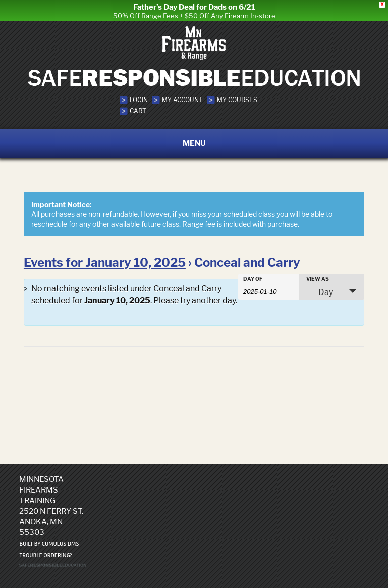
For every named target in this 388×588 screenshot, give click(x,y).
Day (320, 287)
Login (139, 95)
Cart (138, 106)
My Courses (237, 95)
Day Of (253, 274)
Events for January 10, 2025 (105, 258)
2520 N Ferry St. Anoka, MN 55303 (51, 517)
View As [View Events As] (318, 274)
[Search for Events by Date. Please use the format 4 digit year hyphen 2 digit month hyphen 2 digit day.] (268, 286)
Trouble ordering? (45, 550)
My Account (182, 95)
